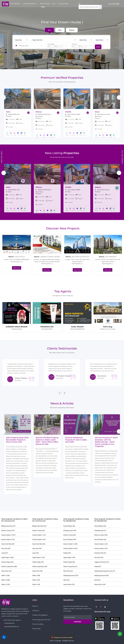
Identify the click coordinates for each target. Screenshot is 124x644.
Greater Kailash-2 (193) (70, 548)
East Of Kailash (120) (70, 539)
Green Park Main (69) (8, 544)
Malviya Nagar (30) (69, 562)
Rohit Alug (108, 327)
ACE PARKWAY (111, 257)
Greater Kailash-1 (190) (70, 544)
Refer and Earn (2, 157)
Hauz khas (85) (6, 548)
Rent (60, 30)
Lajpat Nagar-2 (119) (39, 557)
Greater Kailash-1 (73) (39, 535)
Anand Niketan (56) (69, 526)
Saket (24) (66, 580)
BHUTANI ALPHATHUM (81, 257)
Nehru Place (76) (6, 571)
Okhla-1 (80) (36, 575)
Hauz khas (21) (99, 557)
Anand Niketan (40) (100, 526)
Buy (49, 30)
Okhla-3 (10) (36, 584)
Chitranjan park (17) (100, 530)
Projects (72, 30)
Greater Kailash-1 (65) (101, 544)
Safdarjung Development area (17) (105, 571)
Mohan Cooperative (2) (70, 566)
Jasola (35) (5, 553)
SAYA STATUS (20, 257)
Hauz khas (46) (37, 548)
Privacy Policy (37, 629)
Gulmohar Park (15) (100, 553)
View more (17, 268)
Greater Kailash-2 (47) (39, 539)
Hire (54, 4)
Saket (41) (97, 580)
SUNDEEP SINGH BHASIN (17, 327)
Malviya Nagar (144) (7, 562)
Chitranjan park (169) (70, 530)
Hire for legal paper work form (41, 620)
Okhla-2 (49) (36, 580)
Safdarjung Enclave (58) (101, 575)
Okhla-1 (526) (6, 575)
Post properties (15, 4)
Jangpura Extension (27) (102, 562)
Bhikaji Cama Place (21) (39, 526)
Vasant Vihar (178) (69, 584)
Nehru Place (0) (68, 571)
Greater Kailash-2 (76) (8, 539)
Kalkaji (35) (98, 566)
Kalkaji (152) (67, 553)
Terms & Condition (38, 624)
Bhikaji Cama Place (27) (8, 526)
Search (98, 46)
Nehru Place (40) (37, 571)
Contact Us (36, 610)
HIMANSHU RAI (47, 327)
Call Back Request (122, 157)
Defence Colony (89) (70, 535)
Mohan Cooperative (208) (9, 566)
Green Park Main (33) (39, 544)
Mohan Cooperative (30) (40, 566)
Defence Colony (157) (8, 530)
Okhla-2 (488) (6, 580)
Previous (4, 97)
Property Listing (63, 4)
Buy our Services (45, 4)
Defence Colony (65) (39, 530)
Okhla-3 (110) (6, 584)
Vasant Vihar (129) (100, 584)
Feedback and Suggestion (40, 615)
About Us (35, 606)
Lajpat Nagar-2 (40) (69, 557)
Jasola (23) (36, 553)
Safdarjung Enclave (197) (71, 575)
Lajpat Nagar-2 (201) (8, 557)
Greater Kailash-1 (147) (8, 535)
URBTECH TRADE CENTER (50, 257)
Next (119, 97)
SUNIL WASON (77, 327)
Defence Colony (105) (101, 535)
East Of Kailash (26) (100, 539)
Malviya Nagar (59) (38, 562)
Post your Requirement (30, 4)
